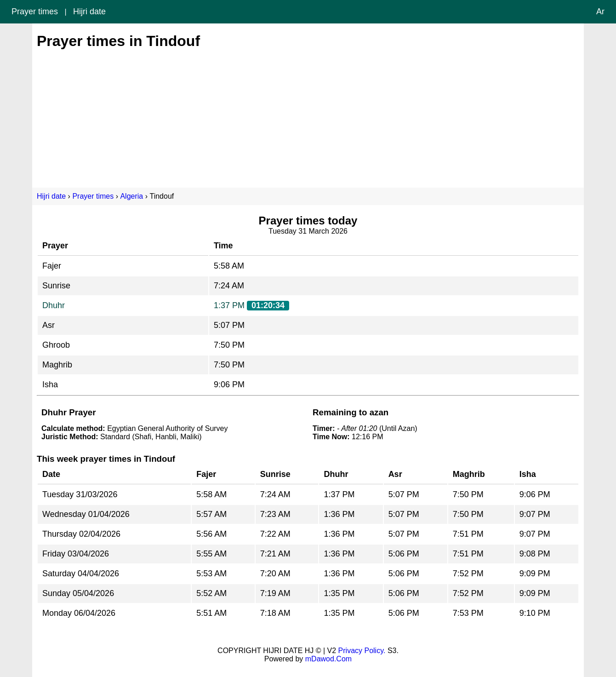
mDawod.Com (328, 659)
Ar (600, 11)
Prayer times (35, 11)
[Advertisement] (308, 114)
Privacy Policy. (362, 651)
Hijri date (89, 11)
